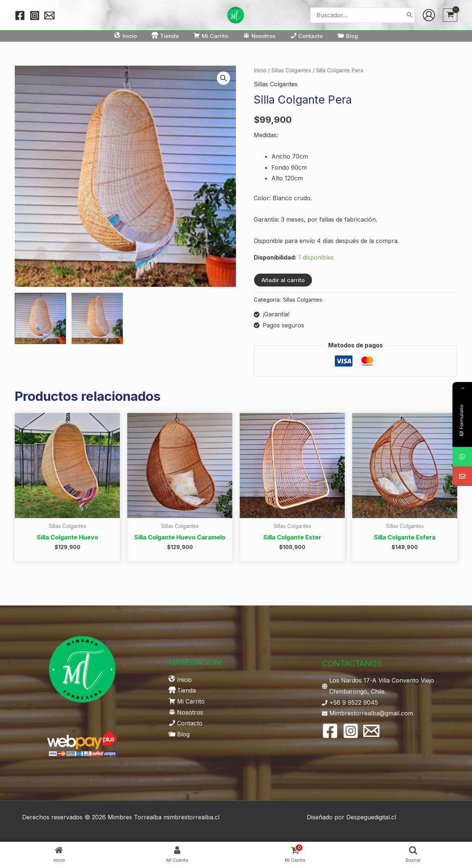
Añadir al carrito (283, 280)
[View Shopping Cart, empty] (450, 15)
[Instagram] (35, 15)
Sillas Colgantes (291, 70)
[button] (223, 78)
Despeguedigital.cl (371, 817)
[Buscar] (410, 15)
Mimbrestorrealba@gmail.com (371, 713)
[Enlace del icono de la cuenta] (429, 15)
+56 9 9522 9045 (354, 702)
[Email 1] (49, 15)
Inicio (260, 70)
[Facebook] (20, 15)
